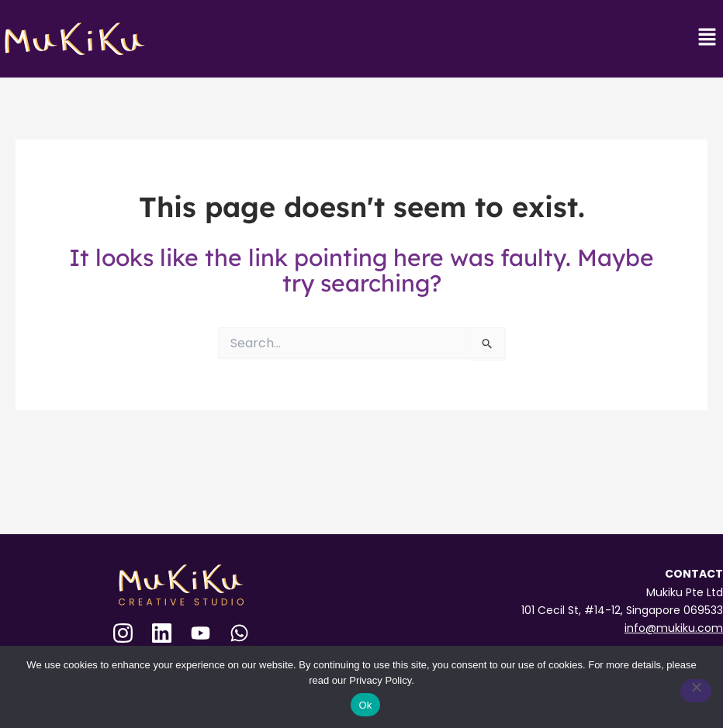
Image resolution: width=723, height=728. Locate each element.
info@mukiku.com (674, 628)
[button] (707, 38)
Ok (365, 705)
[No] (696, 691)
